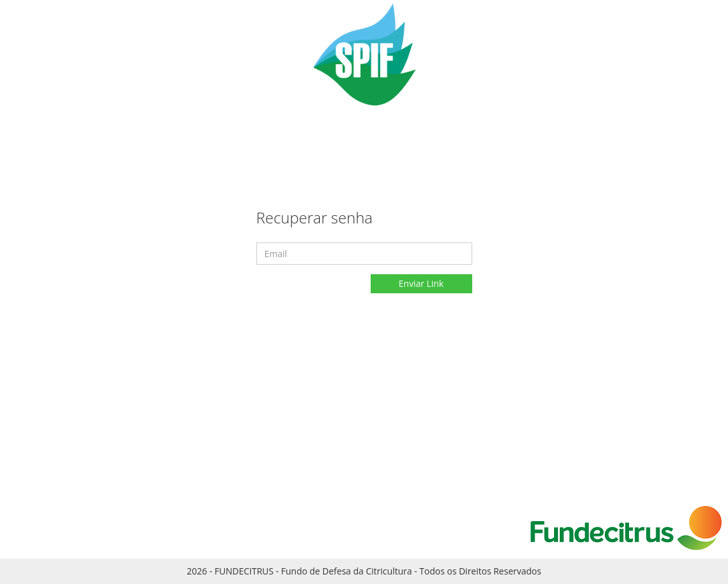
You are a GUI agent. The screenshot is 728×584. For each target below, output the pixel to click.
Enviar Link (421, 283)
